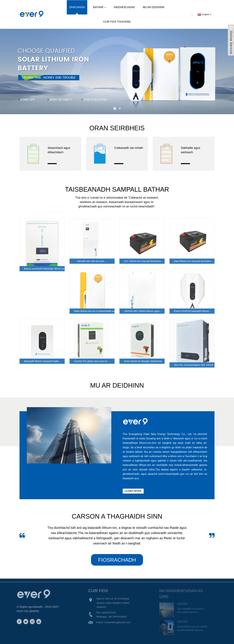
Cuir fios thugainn (117, 22)
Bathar (99, 7)
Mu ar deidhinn (154, 7)
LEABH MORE (133, 491)
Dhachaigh (77, 7)
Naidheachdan (124, 7)
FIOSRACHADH (117, 560)
